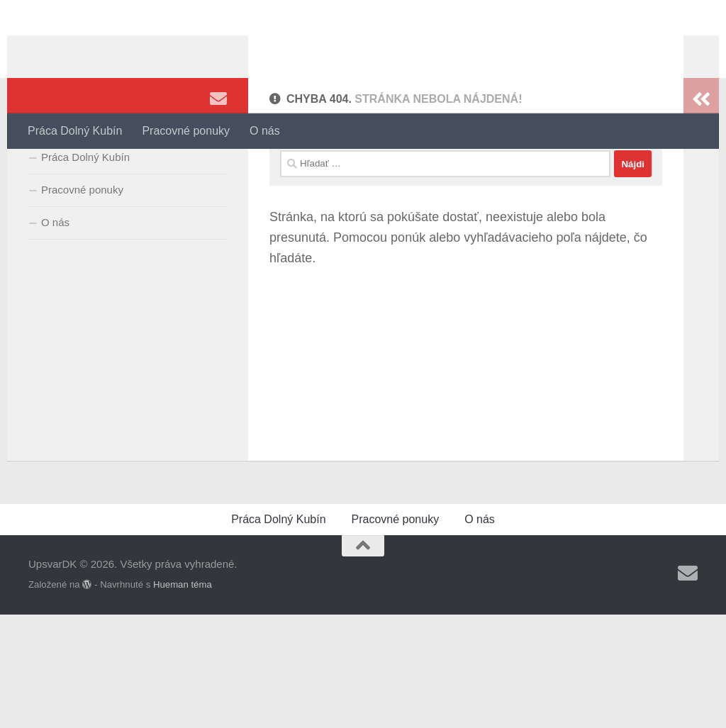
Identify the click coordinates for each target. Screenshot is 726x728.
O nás (265, 131)
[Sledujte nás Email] (218, 169)
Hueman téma (183, 698)
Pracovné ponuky (186, 131)
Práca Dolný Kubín (75, 131)
